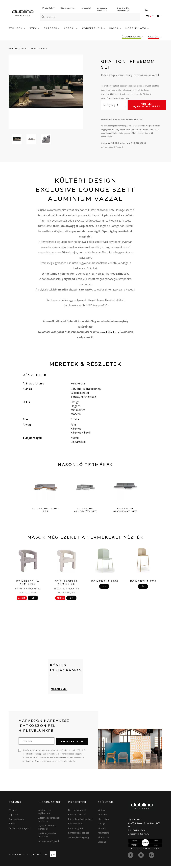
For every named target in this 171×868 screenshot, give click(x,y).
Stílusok (17, 28)
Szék (34, 28)
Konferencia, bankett (79, 835)
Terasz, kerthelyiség (78, 839)
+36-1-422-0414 (139, 832)
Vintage (102, 812)
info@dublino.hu (142, 836)
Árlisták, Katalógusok (49, 843)
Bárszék (52, 28)
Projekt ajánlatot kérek (147, 105)
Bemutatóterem (16, 821)
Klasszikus (103, 821)
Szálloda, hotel (76, 826)
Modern (102, 830)
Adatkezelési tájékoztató (45, 813)
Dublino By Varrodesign (123, 9)
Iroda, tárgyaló (75, 830)
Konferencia (93, 28)
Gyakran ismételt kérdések (47, 829)
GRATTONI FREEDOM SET (35, 48)
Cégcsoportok (68, 8)
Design (101, 826)
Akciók (155, 37)
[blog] (151, 857)
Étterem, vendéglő (77, 812)
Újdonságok (133, 37)
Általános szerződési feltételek (49, 821)
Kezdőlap (14, 48)
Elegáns (102, 844)
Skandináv (103, 839)
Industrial (103, 816)
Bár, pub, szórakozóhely (80, 821)
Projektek (49, 8)
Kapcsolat (86, 8)
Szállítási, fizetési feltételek (47, 837)
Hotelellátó (137, 28)
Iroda (115, 28)
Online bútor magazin (19, 830)
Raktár (12, 826)
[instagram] (141, 857)
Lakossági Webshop (102, 9)
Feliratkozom (72, 743)
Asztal (71, 28)
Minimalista (104, 835)
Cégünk (12, 812)
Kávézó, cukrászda (78, 816)
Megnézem (58, 691)
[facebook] (131, 857)
